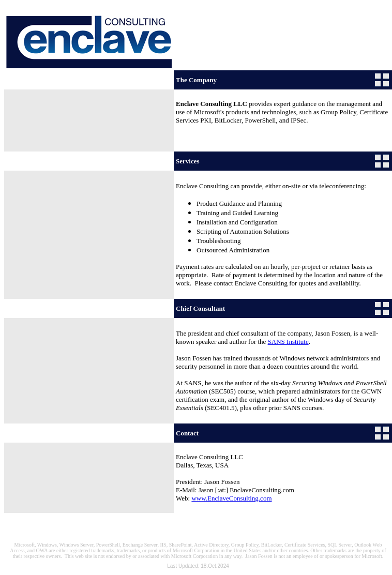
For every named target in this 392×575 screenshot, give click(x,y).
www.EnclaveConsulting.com (231, 498)
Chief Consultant (200, 308)
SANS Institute (288, 342)
